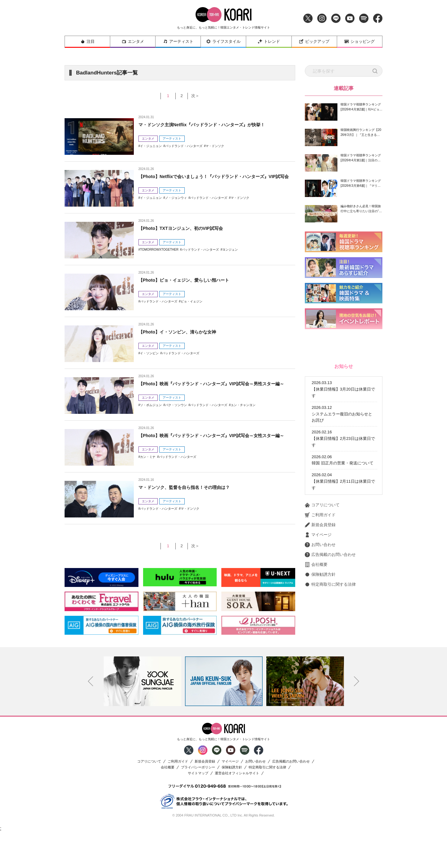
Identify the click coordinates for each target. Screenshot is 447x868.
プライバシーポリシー (198, 803)
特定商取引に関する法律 (330, 668)
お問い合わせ (320, 628)
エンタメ (133, 41)
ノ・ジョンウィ (176, 206)
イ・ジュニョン (151, 146)
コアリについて (322, 588)
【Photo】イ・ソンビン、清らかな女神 (183, 332)
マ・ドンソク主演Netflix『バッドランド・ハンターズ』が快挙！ (211, 125)
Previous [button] (91, 717)
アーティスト (178, 41)
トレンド (269, 41)
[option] (142, 717)
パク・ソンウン (176, 413)
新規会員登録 (320, 608)
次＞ (198, 96)
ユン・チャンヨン (243, 413)
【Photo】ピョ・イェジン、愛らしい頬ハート (190, 280)
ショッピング (359, 41)
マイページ (318, 618)
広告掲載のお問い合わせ (330, 638)
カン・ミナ (148, 465)
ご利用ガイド (320, 598)
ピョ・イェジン (192, 301)
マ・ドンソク (215, 146)
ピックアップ (314, 41)
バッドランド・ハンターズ (184, 146)
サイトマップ (198, 809)
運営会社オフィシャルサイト (237, 809)
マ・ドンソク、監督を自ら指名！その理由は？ (191, 487)
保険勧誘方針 (320, 658)
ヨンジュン (230, 250)
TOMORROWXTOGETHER (159, 250)
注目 (88, 41)
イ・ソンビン (149, 353)
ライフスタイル (223, 41)
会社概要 (316, 648)
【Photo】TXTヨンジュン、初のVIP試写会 (186, 228)
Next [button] (357, 717)
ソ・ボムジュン (151, 413)
